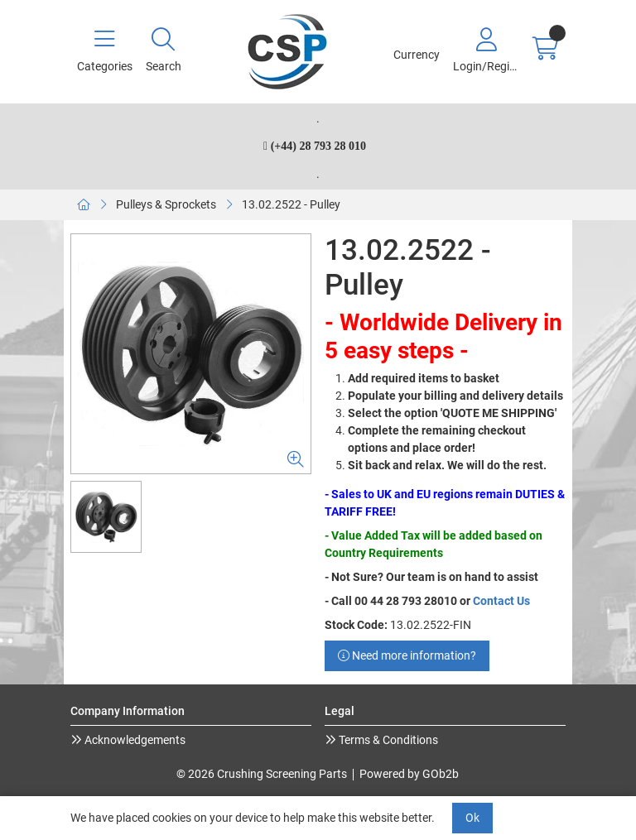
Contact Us (501, 601)
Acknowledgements (134, 740)
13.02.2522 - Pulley (291, 204)
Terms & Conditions (387, 740)
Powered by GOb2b (409, 774)
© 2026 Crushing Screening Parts (262, 774)
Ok (472, 818)
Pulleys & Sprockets (166, 204)
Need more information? (407, 655)
